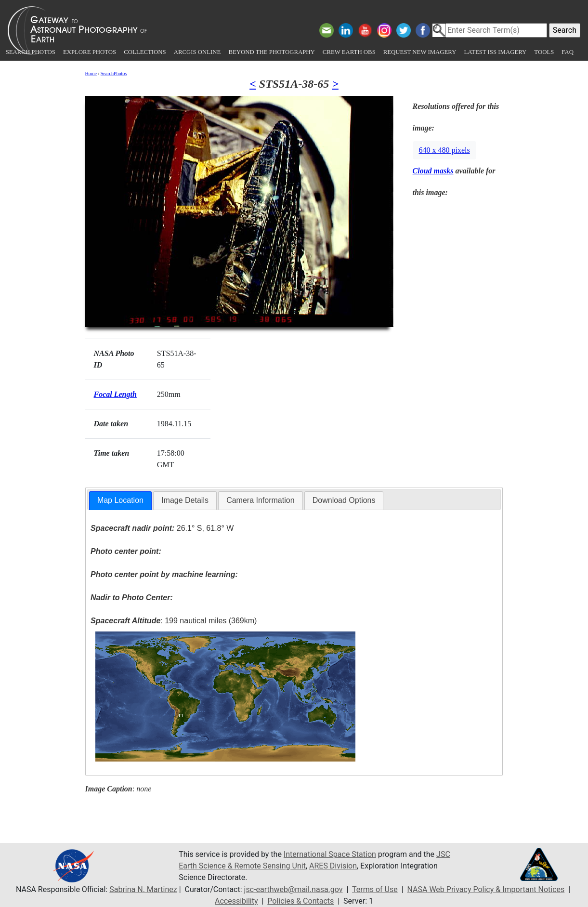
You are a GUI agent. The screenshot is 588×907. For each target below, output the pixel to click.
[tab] (120, 501)
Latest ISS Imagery (495, 52)
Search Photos (31, 52)
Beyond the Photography (271, 52)
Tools (544, 52)
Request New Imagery (420, 52)
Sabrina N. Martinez (143, 889)
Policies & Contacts (301, 901)
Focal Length (115, 394)
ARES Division (333, 866)
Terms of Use (375, 889)
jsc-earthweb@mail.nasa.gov (294, 889)
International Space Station (330, 854)
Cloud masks (433, 171)
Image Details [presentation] (185, 500)
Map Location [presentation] (120, 500)
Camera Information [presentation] (260, 500)
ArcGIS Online (197, 52)
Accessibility (236, 901)
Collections (145, 52)
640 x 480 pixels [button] (444, 150)
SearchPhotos (114, 73)
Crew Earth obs (349, 52)
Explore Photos (90, 52)
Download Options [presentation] (344, 500)
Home (91, 73)
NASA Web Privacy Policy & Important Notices (486, 889)
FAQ (568, 52)
